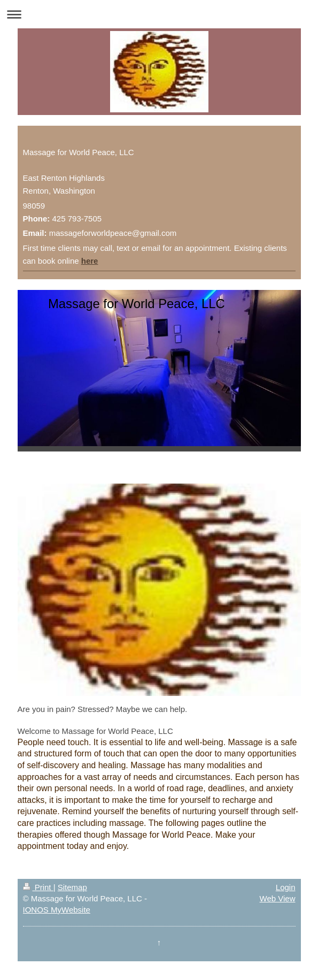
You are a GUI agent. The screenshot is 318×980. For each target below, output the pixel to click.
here (90, 261)
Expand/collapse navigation (159, 14)
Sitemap (72, 887)
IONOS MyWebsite (57, 910)
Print (38, 887)
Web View (278, 898)
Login (286, 887)
